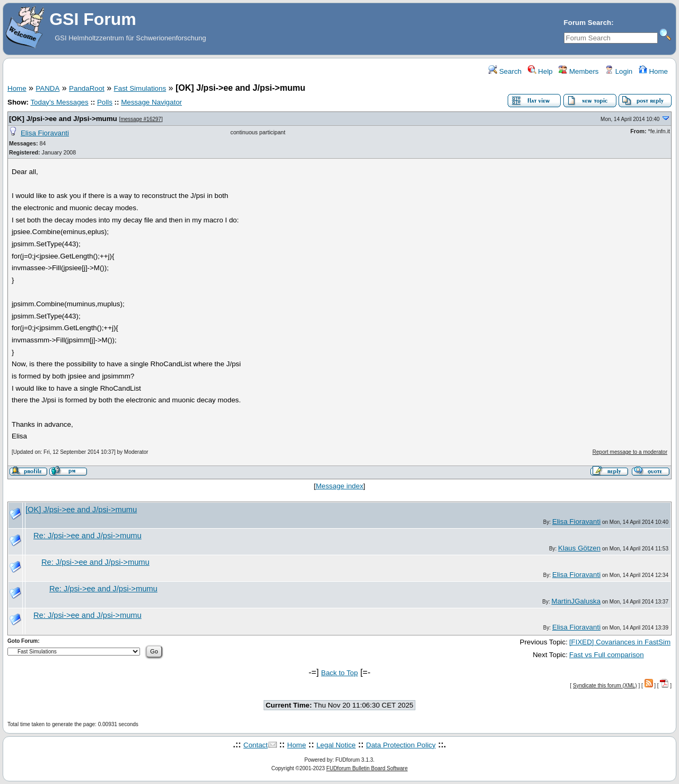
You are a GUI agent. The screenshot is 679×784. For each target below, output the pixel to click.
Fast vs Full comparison (607, 655)
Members (578, 71)
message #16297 (141, 119)
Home (653, 71)
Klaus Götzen (579, 548)
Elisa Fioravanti (45, 133)
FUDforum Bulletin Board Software (367, 768)
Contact (256, 745)
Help (540, 71)
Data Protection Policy (401, 745)
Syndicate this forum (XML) (605, 686)
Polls (105, 102)
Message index (339, 486)
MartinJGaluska (576, 601)
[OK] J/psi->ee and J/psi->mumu (63, 119)
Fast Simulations (140, 88)
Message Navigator (151, 102)
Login (619, 71)
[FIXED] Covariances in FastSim (620, 642)
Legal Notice (336, 745)
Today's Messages (59, 102)
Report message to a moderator (630, 452)
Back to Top (339, 673)
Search (505, 71)
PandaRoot (87, 88)
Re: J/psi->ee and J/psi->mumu (88, 536)
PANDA (47, 88)
